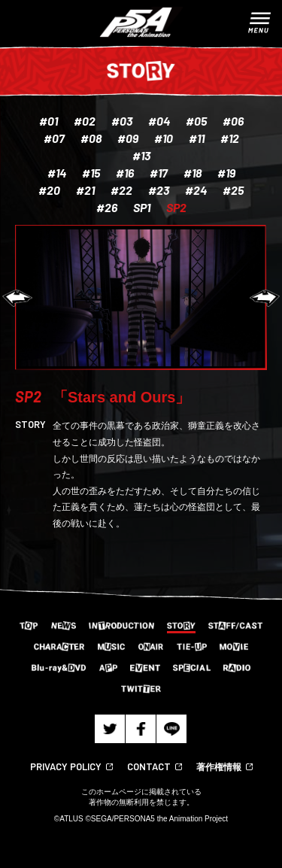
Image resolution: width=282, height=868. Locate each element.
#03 (122, 121)
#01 (49, 121)
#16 (125, 173)
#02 (85, 121)
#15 (91, 173)
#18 (193, 173)
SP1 (142, 207)
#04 (159, 121)
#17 (159, 173)
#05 (196, 121)
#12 (230, 138)
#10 (164, 138)
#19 (226, 173)
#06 (233, 121)
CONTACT (149, 766)
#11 (197, 138)
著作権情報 (219, 766)
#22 (121, 190)
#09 (128, 138)
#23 (159, 190)
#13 (141, 155)
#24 (196, 190)
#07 (54, 138)
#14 (57, 173)
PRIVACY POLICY (66, 766)
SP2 (176, 207)
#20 (49, 190)
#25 (233, 190)
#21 (85, 190)
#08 (91, 138)
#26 (107, 207)
